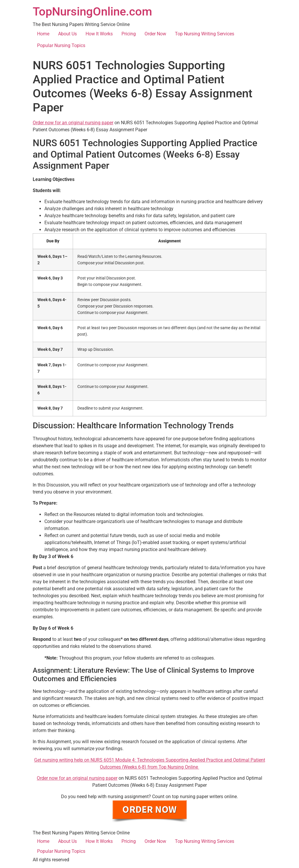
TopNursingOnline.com (92, 12)
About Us (67, 34)
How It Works (99, 34)
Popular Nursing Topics (61, 45)
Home (43, 34)
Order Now (155, 34)
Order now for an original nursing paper (73, 123)
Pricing (129, 34)
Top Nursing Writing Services (205, 34)
